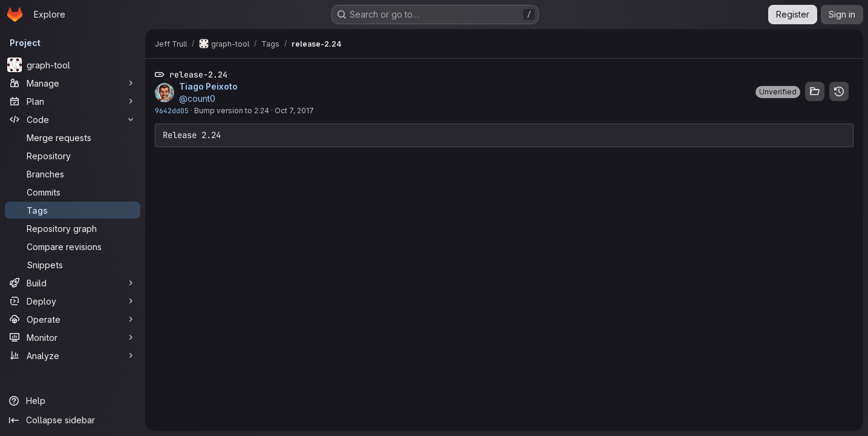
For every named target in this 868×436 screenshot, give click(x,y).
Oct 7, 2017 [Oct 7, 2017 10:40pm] (294, 111)
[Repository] (73, 156)
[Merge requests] (73, 137)
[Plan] (73, 101)
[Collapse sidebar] (73, 420)
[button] (778, 92)
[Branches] (73, 174)
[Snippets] (73, 265)
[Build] (73, 283)
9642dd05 (172, 111)
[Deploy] (73, 301)
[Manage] (73, 83)
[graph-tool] (73, 65)
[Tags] (73, 210)
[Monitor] (73, 337)
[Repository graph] (73, 228)
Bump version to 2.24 (232, 111)
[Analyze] (73, 355)
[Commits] (73, 192)
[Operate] (73, 319)
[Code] (73, 119)
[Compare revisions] (73, 246)
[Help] (73, 401)
